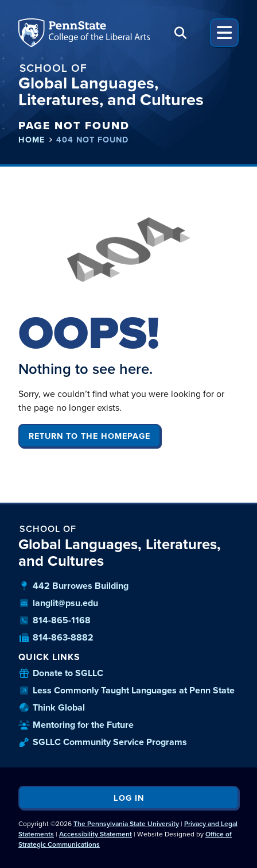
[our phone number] (128, 620)
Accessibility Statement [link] (96, 834)
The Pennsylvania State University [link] (126, 824)
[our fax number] (128, 638)
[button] (180, 33)
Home (32, 140)
